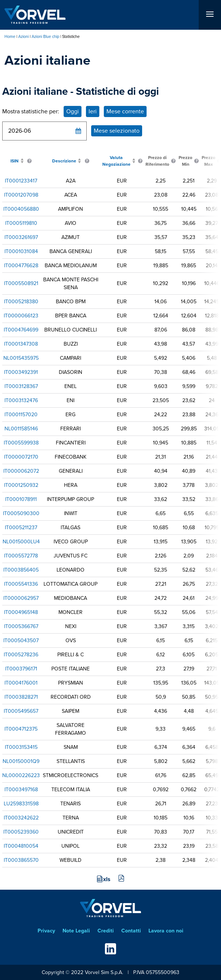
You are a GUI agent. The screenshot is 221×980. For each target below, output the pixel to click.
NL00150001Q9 (21, 761)
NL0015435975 (21, 358)
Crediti (106, 931)
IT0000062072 (21, 471)
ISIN (15, 161)
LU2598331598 (21, 804)
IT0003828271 (21, 697)
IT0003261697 (21, 237)
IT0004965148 (21, 612)
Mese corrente (125, 111)
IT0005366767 (21, 626)
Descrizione (64, 161)
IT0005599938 (21, 443)
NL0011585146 (21, 429)
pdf (121, 878)
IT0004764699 (21, 330)
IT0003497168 (21, 790)
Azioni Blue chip (45, 36)
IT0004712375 (21, 729)
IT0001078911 (21, 499)
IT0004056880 (21, 209)
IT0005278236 (21, 655)
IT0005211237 (21, 528)
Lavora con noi (166, 931)
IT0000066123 (21, 316)
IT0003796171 (21, 669)
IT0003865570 (21, 860)
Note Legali (76, 931)
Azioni (23, 36)
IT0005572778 (21, 556)
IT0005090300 (21, 513)
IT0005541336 (21, 584)
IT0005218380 (21, 302)
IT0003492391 (21, 372)
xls (107, 879)
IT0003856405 (21, 570)
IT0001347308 (21, 344)
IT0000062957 (21, 598)
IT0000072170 (21, 457)
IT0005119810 (21, 223)
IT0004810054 (21, 846)
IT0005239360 (21, 832)
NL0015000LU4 (21, 542)
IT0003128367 (21, 386)
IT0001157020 (21, 415)
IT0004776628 (21, 266)
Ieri (93, 111)
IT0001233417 (21, 181)
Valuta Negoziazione (116, 161)
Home (10, 36)
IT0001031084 (21, 251)
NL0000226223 (21, 775)
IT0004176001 (21, 683)
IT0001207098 (21, 195)
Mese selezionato (117, 131)
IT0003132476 (21, 400)
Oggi (73, 111)
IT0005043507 (21, 641)
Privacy (46, 931)
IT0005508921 (21, 283)
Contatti (131, 931)
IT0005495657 (21, 711)
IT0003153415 (21, 747)
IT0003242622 (21, 818)
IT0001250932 (21, 485)
